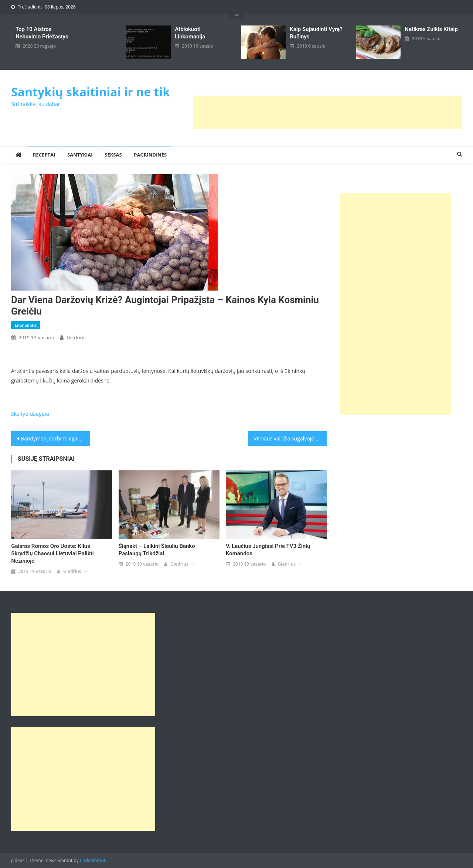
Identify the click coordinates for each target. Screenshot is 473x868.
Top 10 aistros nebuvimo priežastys (42, 33)
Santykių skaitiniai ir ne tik (91, 92)
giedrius (76, 337)
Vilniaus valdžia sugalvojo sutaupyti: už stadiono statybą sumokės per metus (290, 438)
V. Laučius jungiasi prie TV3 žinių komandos (268, 550)
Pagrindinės (150, 155)
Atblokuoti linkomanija (190, 33)
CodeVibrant (93, 860)
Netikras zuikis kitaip (431, 29)
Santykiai (80, 155)
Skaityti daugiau (30, 414)
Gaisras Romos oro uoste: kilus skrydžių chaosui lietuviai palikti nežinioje (52, 553)
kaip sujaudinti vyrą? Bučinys (316, 33)
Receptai (44, 155)
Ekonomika (26, 325)
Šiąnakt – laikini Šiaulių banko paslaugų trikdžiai (157, 550)
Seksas (113, 155)
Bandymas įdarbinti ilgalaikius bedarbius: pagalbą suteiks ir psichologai (55, 438)
